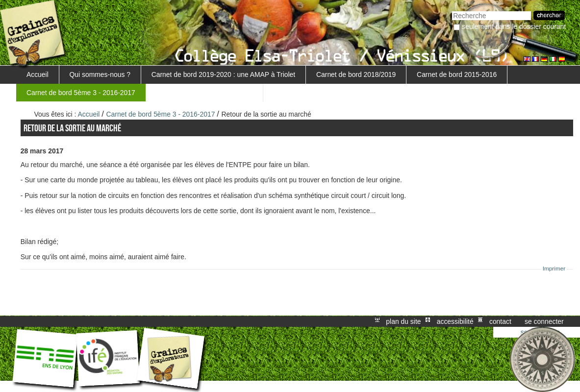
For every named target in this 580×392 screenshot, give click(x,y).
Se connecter (544, 321)
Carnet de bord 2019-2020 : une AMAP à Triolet (224, 74)
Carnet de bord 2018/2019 (356, 74)
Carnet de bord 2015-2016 (457, 74)
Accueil (38, 74)
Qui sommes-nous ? (100, 74)
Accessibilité (455, 321)
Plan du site (403, 321)
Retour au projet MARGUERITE (204, 93)
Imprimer (554, 269)
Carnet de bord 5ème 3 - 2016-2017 (81, 93)
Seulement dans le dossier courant (514, 26)
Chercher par (452, 10)
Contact (500, 321)
